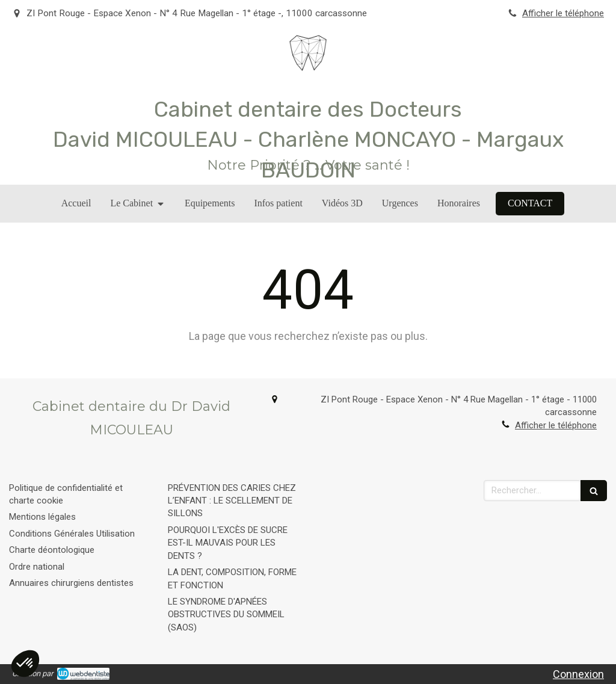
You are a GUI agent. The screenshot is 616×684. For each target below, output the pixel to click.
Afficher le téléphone (563, 13)
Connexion (578, 674)
